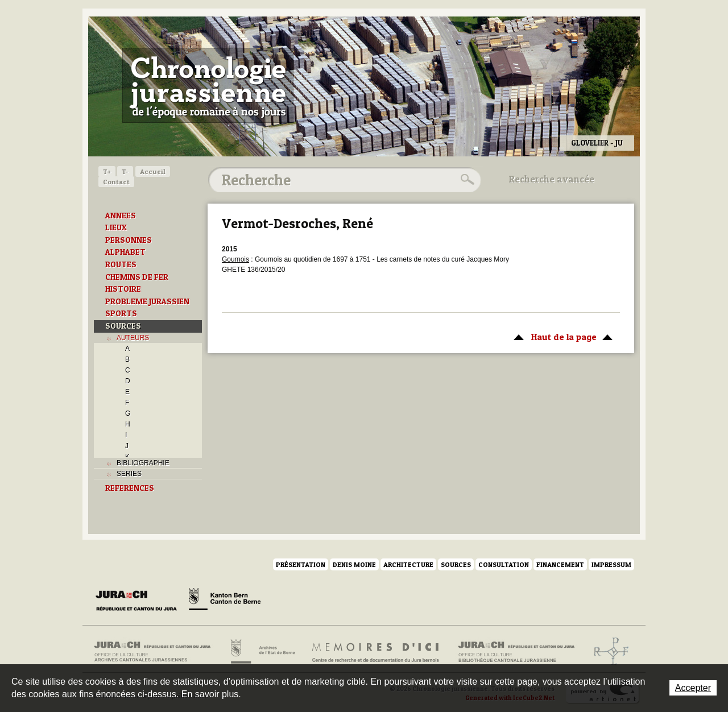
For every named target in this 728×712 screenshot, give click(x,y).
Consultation (504, 564)
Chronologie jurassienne (208, 85)
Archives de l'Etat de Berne (262, 652)
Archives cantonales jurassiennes (157, 652)
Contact (116, 182)
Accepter (693, 688)
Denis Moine (354, 564)
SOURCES (123, 326)
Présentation (301, 564)
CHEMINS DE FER (137, 277)
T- (125, 171)
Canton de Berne (225, 601)
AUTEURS (133, 338)
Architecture (408, 564)
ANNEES (121, 216)
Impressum (611, 564)
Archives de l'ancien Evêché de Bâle (608, 652)
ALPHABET (125, 252)
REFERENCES (130, 488)
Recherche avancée (552, 179)
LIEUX (116, 227)
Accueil (153, 171)
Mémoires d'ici (376, 652)
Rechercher (466, 180)
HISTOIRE (123, 289)
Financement (560, 564)
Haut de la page (561, 336)
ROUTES (121, 264)
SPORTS (121, 313)
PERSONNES (129, 240)
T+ (107, 171)
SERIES (129, 474)
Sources (456, 564)
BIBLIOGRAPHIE (143, 463)
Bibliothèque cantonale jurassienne (517, 652)
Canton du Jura (139, 601)
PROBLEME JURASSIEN (147, 301)
